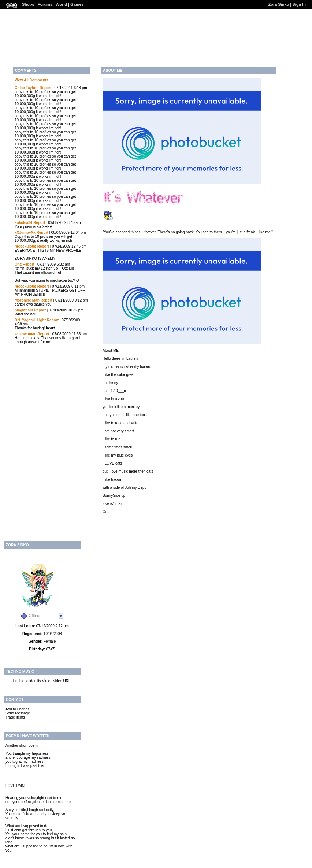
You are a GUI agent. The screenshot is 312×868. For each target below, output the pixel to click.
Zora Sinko (278, 4)
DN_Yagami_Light (30, 320)
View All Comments (31, 80)
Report (45, 88)
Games (77, 4)
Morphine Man (27, 300)
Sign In (299, 4)
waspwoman (25, 334)
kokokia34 (23, 223)
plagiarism (24, 310)
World (61, 4)
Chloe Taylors (27, 88)
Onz (18, 264)
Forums (45, 4)
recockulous (25, 246)
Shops (28, 4)
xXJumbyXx (25, 232)
